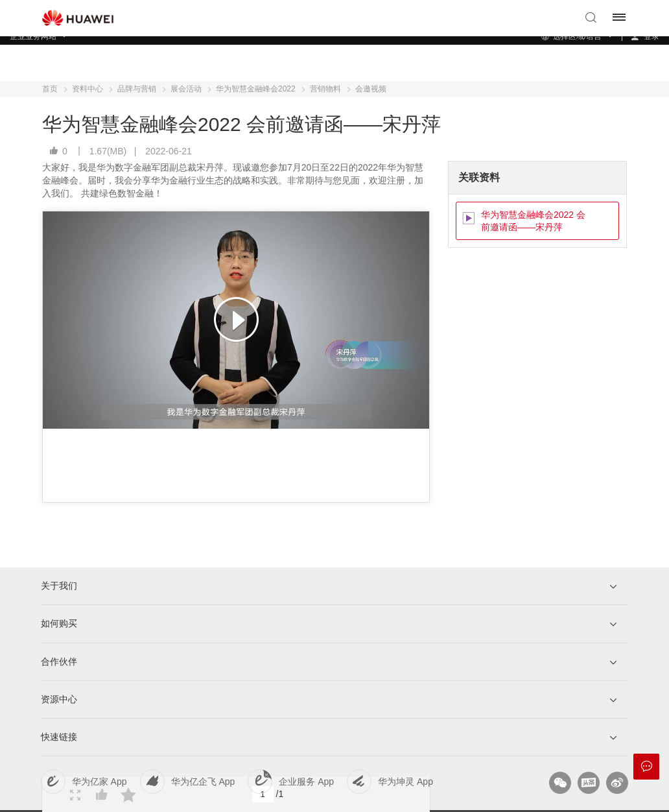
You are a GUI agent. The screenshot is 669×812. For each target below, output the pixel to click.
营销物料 (325, 89)
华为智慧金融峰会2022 (256, 89)
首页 (50, 89)
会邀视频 (371, 89)
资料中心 (88, 89)
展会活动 (186, 89)
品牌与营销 (137, 89)
